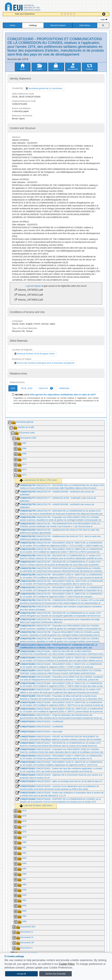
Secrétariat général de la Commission (44, 88)
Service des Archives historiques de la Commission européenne (44, 363)
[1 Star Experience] (62, 14)
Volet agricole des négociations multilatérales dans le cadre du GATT (63, 395)
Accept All (21, 974)
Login (104, 19)
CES (13, 388)
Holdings (33, 25)
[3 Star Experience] (68, 14)
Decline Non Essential (55, 974)
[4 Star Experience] (71, 14)
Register (37, 286)
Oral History (85, 25)
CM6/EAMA (64, 388)
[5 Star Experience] (74, 14)
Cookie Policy (67, 964)
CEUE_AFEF (27, 388)
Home (12, 25)
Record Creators (58, 25)
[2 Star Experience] (65, 14)
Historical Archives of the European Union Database (31, 7)
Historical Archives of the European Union (34, 354)
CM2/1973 (46, 388)
